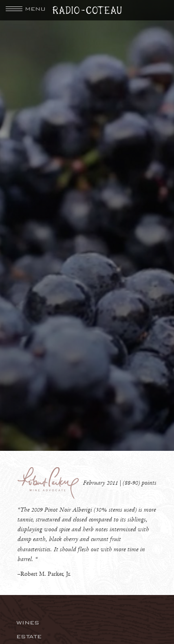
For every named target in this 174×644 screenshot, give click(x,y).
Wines (28, 623)
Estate (29, 636)
